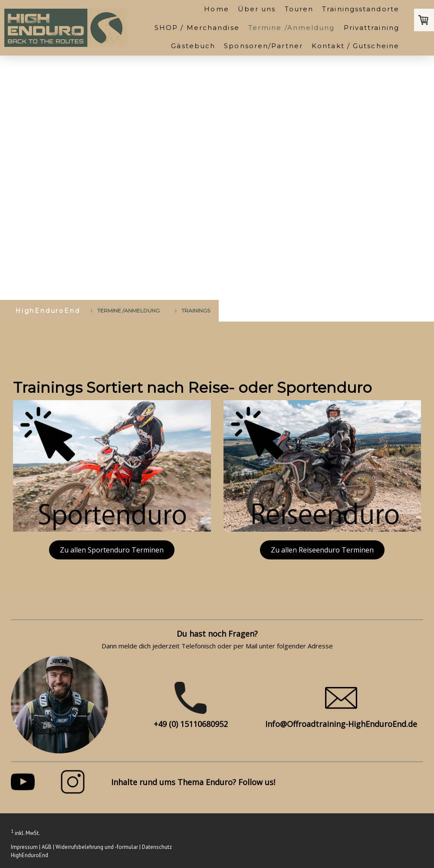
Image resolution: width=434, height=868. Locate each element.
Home (216, 9)
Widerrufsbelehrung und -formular (97, 847)
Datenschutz (157, 847)
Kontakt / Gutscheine (355, 46)
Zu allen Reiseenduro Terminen (322, 550)
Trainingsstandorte (361, 9)
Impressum (24, 847)
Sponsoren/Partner (263, 46)
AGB (47, 847)
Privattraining (372, 28)
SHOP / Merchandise (197, 28)
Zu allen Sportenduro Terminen (112, 550)
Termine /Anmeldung (292, 28)
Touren (299, 9)
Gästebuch (193, 46)
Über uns (257, 9)
